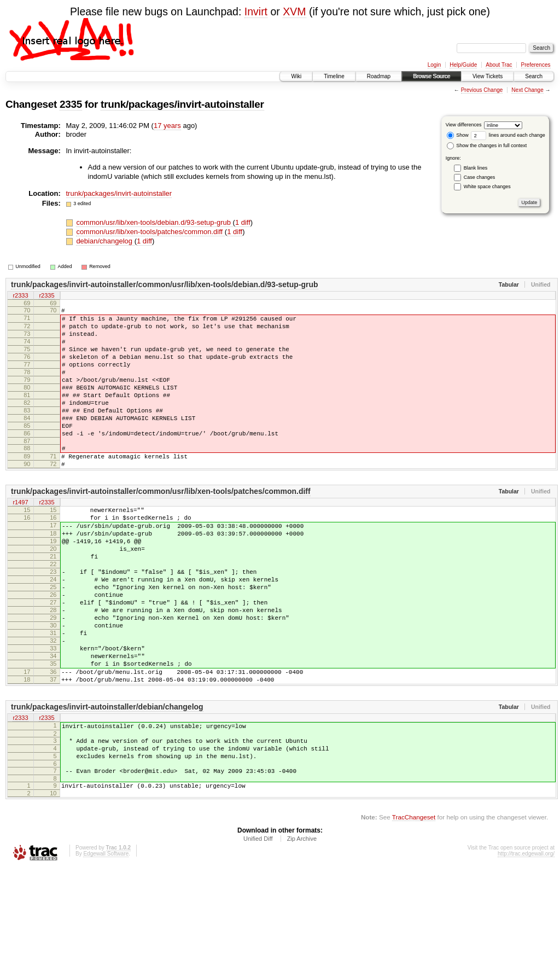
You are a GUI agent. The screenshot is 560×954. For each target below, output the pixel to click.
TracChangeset (414, 902)
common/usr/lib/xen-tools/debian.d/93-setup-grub (154, 222)
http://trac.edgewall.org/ (526, 939)
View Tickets (488, 76)
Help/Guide (463, 65)
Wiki (296, 76)
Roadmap (379, 76)
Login (434, 65)
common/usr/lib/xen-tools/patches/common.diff (150, 232)
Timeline (334, 76)
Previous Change (482, 90)
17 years (167, 126)
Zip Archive (302, 924)
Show (458, 135)
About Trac (499, 65)
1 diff (243, 222)
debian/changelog (105, 241)
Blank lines (476, 168)
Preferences (536, 65)
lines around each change (508, 135)
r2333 (20, 296)
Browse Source (431, 76)
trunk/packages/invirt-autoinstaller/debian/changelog (107, 781)
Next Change (527, 90)
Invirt (256, 11)
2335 (71, 104)
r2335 (46, 296)
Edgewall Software (106, 939)
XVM (294, 11)
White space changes (487, 187)
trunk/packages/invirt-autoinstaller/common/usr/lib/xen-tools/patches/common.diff (161, 526)
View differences (464, 125)
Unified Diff (258, 924)
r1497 (20, 537)
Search (534, 76)
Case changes (480, 177)
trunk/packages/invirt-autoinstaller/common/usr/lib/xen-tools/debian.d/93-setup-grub (165, 284)
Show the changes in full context (487, 146)
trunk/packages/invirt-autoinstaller (182, 104)
